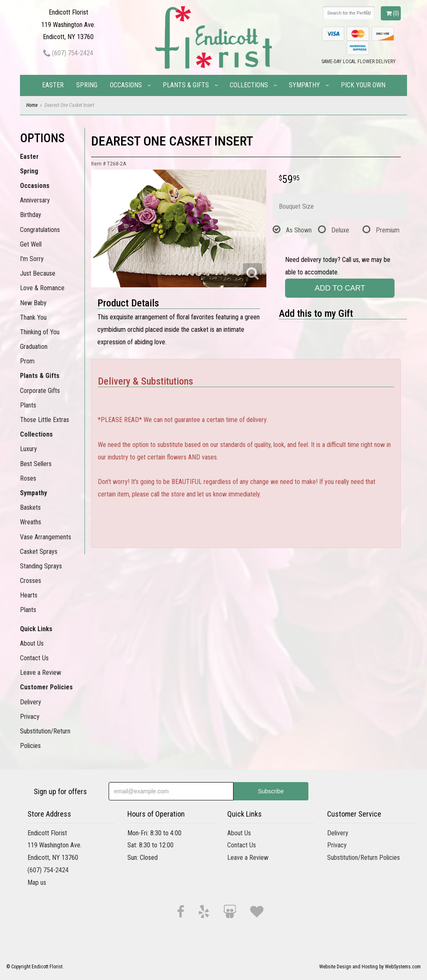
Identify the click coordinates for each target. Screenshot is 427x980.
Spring (87, 85)
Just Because (38, 273)
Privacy (30, 717)
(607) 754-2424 (68, 53)
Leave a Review (41, 673)
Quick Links (36, 629)
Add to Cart (340, 288)
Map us (37, 882)
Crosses (31, 581)
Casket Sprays (39, 552)
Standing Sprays (41, 566)
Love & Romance (42, 288)
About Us (32, 643)
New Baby (33, 303)
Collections (249, 85)
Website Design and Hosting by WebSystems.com (370, 967)
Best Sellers (36, 464)
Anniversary (35, 200)
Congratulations (40, 230)
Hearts (29, 595)
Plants (28, 405)
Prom (27, 361)
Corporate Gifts (40, 391)
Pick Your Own (363, 85)
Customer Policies (46, 687)
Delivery (31, 702)
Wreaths (31, 522)
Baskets (30, 507)
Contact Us (34, 658)
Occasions (126, 85)
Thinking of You (40, 332)
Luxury (29, 449)
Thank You (33, 317)
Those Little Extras (45, 420)
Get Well (31, 244)
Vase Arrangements (46, 537)
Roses (28, 478)
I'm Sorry (32, 259)
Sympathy (304, 85)
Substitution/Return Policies (45, 738)
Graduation (34, 347)
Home (32, 105)
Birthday (31, 215)
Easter (53, 85)
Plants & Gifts (186, 85)
